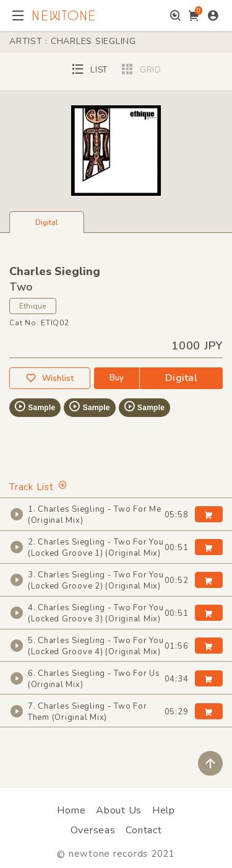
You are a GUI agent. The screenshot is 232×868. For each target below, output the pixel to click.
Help (164, 810)
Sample (34, 406)
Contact (144, 830)
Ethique (33, 306)
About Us (119, 810)
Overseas (93, 830)
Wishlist (49, 378)
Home (71, 810)
